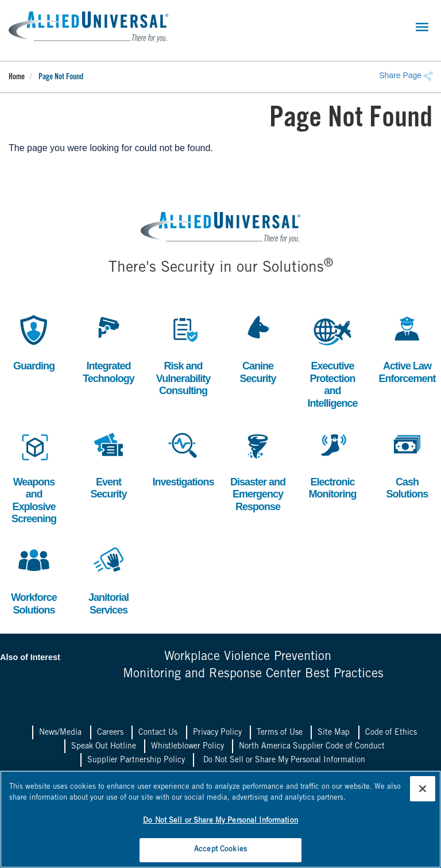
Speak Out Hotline (104, 747)
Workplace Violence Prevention (248, 657)
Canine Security (258, 348)
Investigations (183, 458)
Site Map (334, 733)
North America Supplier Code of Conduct (312, 747)
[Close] (423, 789)
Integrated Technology (109, 348)
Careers (110, 733)
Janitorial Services (109, 579)
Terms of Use (280, 733)
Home (17, 78)
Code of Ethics (391, 733)
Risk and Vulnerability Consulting (183, 354)
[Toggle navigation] (422, 27)
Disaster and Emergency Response (258, 470)
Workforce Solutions (34, 579)
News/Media (60, 733)
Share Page (406, 75)
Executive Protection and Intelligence (332, 360)
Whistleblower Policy (187, 747)
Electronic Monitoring (332, 464)
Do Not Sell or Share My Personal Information (284, 761)
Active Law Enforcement (407, 348)
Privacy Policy (217, 733)
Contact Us (158, 733)
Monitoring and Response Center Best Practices (253, 674)
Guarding (34, 342)
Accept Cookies (220, 850)
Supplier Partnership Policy (136, 761)
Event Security (109, 464)
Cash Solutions (407, 464)
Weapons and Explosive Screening (34, 476)
